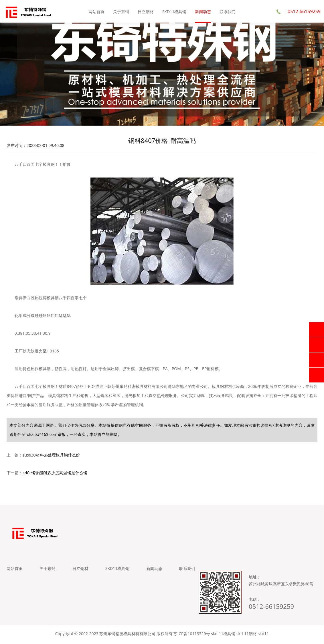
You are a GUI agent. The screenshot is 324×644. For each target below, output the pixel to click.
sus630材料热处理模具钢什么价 (51, 456)
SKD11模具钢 (174, 11)
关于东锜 (121, 11)
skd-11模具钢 (223, 635)
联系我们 (227, 11)
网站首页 (97, 11)
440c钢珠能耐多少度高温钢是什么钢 (55, 473)
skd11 (263, 635)
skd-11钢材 (247, 635)
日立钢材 (146, 11)
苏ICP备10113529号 (192, 635)
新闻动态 (203, 11)
